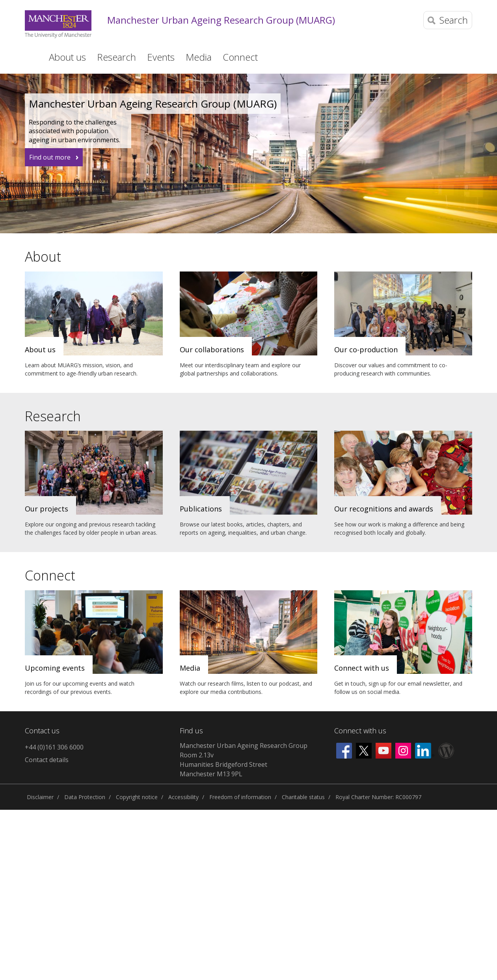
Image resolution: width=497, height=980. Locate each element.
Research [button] (116, 57)
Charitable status (303, 797)
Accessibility (183, 797)
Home (30, 56)
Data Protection (85, 797)
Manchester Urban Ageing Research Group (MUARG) (221, 20)
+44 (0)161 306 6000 (54, 747)
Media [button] (199, 57)
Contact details (47, 760)
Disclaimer (40, 797)
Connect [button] (240, 57)
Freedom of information (240, 797)
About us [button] (67, 57)
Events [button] (161, 57)
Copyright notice (137, 797)
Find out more (50, 157)
